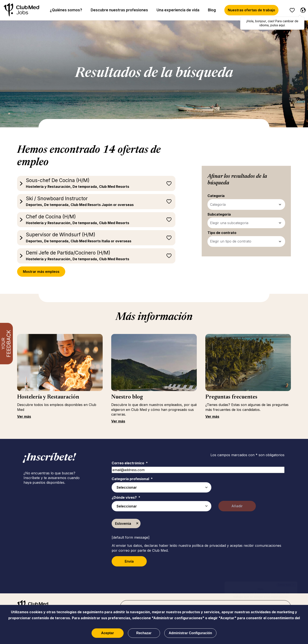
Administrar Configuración (190, 633)
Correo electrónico (130, 463)
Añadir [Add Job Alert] (237, 506)
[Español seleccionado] (302, 9)
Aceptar (108, 633)
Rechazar (144, 633)
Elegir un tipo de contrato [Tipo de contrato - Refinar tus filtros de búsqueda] (231, 241)
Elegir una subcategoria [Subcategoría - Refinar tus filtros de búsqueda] (229, 223)
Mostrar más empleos (41, 272)
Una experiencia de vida (178, 10)
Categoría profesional (132, 479)
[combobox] (161, 506)
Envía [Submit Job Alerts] (129, 561)
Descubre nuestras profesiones (119, 10)
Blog (212, 10)
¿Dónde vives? (126, 497)
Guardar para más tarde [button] (169, 184)
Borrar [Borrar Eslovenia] (137, 523)
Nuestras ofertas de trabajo (251, 10)
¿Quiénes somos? (66, 10)
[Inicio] (21, 10)
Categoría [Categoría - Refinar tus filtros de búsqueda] (218, 204)
